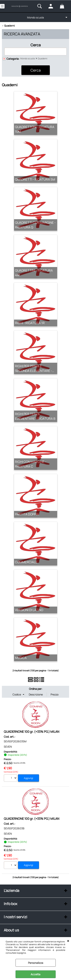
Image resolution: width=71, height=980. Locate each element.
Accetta (35, 974)
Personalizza (36, 963)
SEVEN (8, 747)
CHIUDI (68, 941)
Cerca (36, 45)
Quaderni (43, 58)
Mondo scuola (35, 17)
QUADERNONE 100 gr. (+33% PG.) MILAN (32, 732)
